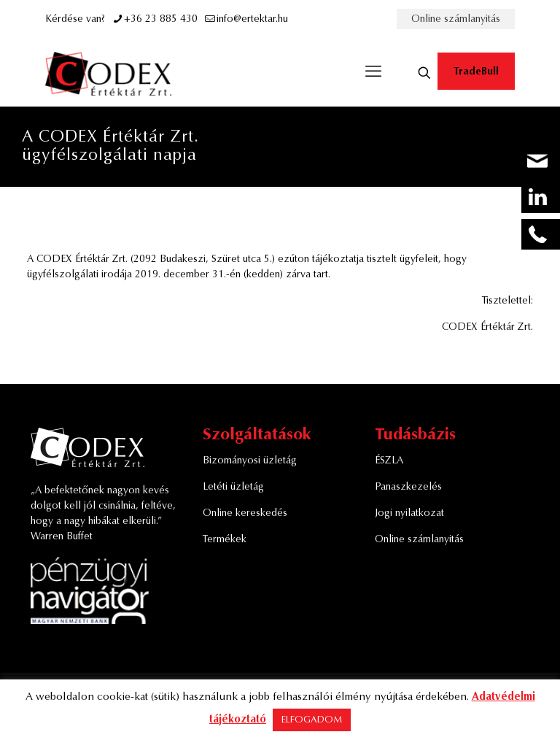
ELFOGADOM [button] (312, 720)
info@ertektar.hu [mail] (252, 20)
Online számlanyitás (456, 20)
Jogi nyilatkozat (409, 514)
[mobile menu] (373, 73)
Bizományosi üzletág (250, 461)
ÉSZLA (389, 461)
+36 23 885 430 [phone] (161, 20)
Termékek (225, 540)
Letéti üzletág (233, 487)
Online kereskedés (245, 514)
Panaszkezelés (408, 487)
